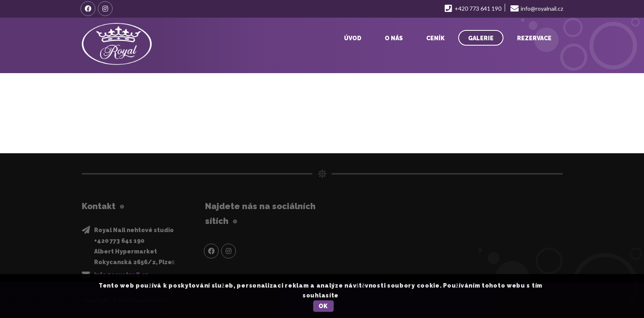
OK (323, 306)
